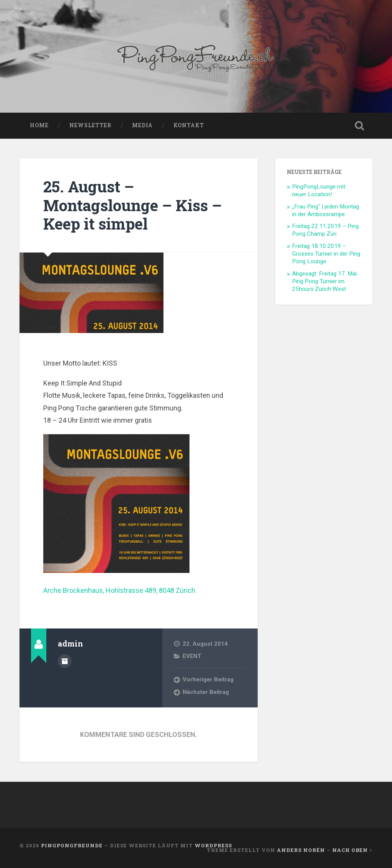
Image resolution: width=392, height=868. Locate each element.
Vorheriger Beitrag (208, 679)
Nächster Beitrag (206, 692)
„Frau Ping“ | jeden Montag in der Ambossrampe (326, 210)
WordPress (213, 845)
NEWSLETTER (90, 125)
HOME (39, 125)
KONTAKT (189, 125)
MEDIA (142, 125)
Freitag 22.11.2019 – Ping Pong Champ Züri (325, 230)
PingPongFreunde (72, 845)
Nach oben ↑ (352, 850)
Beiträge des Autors (65, 661)
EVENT (192, 656)
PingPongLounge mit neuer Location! (319, 190)
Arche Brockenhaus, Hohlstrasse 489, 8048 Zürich (119, 590)
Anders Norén (301, 850)
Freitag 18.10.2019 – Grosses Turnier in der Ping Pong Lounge (326, 254)
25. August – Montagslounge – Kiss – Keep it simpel (132, 205)
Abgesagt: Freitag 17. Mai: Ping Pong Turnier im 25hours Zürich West (325, 281)
